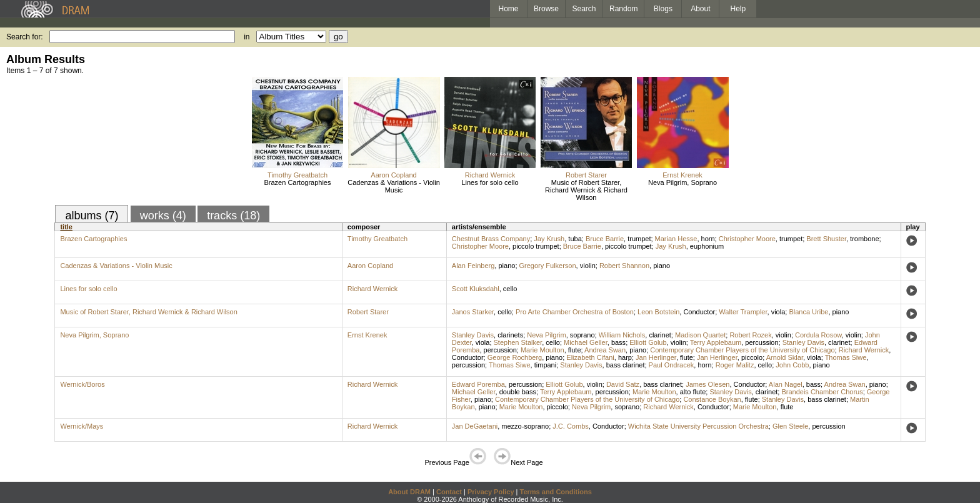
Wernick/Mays (82, 426)
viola (778, 312)
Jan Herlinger (656, 357)
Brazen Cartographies (297, 182)
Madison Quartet (700, 335)
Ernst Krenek (682, 175)
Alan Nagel (786, 384)
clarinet (660, 335)
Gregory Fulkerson (548, 266)
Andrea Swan (605, 350)
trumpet (639, 239)
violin (588, 266)
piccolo (752, 357)
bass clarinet (626, 365)
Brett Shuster (826, 239)
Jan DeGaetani (475, 426)
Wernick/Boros (82, 384)
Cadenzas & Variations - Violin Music (394, 186)
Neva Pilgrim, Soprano (682, 182)
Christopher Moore (747, 239)
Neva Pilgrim (546, 335)
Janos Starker (473, 312)
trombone (864, 239)
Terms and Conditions (556, 492)
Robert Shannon (624, 266)
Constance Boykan (712, 399)
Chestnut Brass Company (491, 239)
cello (510, 289)
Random (623, 9)
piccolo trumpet (536, 246)
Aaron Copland (393, 175)
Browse (546, 9)
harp (625, 357)
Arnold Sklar (785, 357)
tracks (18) (233, 216)
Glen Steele (790, 426)
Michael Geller (586, 342)
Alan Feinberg (473, 266)
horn (708, 239)
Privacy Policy (491, 492)
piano (507, 266)
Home (508, 9)
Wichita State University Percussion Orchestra (698, 426)
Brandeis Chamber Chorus (822, 392)
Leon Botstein (658, 312)
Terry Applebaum (716, 342)
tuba (575, 239)
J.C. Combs (570, 426)
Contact (449, 492)
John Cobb (792, 365)
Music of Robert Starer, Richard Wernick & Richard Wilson (586, 190)
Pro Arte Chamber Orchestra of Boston (575, 312)
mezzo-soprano (525, 426)
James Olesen (707, 384)
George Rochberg (515, 357)
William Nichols (622, 335)
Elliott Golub (648, 342)
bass (618, 342)
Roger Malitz (735, 365)
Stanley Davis (473, 335)
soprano (582, 335)
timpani (545, 365)
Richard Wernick (490, 175)
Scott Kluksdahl (476, 289)
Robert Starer (586, 175)
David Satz (623, 384)
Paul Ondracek (672, 365)
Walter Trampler (743, 312)
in (247, 37)
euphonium (707, 246)
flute (575, 350)
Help (738, 9)
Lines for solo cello (490, 182)
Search (584, 9)
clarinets (510, 335)
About (700, 9)
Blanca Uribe (808, 312)
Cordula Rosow (818, 335)
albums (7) (92, 216)
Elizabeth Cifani (590, 357)
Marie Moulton (542, 350)
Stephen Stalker (518, 342)
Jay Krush (549, 239)
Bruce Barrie (605, 239)
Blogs (663, 9)
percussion (762, 342)
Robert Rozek (750, 335)
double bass (518, 392)
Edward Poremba (478, 384)
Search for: (25, 37)
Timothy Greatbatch (297, 175)
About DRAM (409, 492)
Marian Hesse (676, 239)
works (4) (163, 216)
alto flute (693, 392)
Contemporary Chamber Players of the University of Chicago (742, 350)
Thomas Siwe (846, 357)
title (66, 227)
